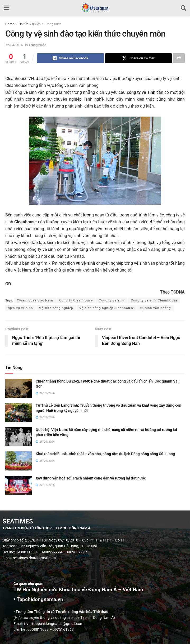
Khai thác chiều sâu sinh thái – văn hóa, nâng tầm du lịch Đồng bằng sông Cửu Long (105, 454)
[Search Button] (183, 8)
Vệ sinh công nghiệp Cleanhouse (107, 308)
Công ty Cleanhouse (76, 300)
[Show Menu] (6, 8)
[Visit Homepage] (95, 8)
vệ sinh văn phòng (156, 308)
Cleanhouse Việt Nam (35, 300)
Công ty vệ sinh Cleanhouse (154, 300)
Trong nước (53, 24)
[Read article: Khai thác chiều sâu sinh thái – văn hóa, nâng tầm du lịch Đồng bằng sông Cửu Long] (18, 461)
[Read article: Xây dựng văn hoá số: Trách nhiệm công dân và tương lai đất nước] (18, 485)
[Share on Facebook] (70, 58)
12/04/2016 (14, 45)
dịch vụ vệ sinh (20, 308)
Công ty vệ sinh (112, 300)
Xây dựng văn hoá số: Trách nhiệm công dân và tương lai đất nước (91, 478)
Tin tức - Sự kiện (29, 24)
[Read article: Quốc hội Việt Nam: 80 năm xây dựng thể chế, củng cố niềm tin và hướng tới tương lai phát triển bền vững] (18, 437)
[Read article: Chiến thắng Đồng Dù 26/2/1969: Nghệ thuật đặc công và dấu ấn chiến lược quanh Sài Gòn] (18, 388)
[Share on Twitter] (139, 58)
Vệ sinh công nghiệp (56, 308)
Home (10, 24)
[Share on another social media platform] (179, 58)
